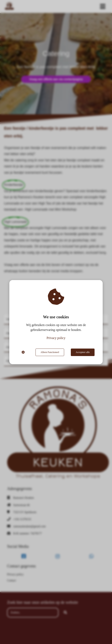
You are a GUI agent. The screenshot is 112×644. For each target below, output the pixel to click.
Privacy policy (56, 338)
